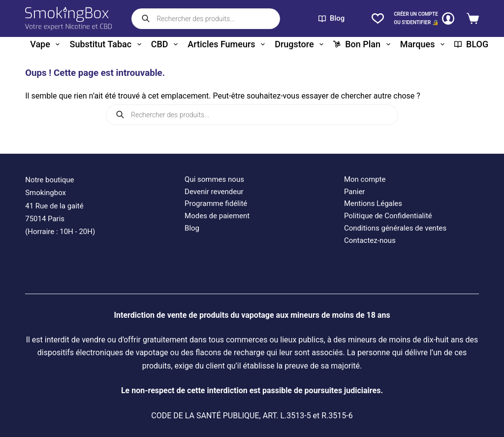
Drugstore (301, 44)
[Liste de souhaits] (378, 18)
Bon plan (363, 44)
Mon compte (365, 179)
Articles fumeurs (228, 44)
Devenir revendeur (214, 192)
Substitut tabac (107, 44)
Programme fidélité (216, 203)
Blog (331, 18)
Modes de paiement (217, 216)
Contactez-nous (370, 240)
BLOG (471, 44)
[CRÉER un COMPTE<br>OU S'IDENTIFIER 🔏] (424, 18)
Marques (424, 44)
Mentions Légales (373, 203)
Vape (47, 44)
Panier (355, 192)
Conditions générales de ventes (395, 228)
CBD (166, 44)
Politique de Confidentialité (388, 216)
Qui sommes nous (214, 179)
